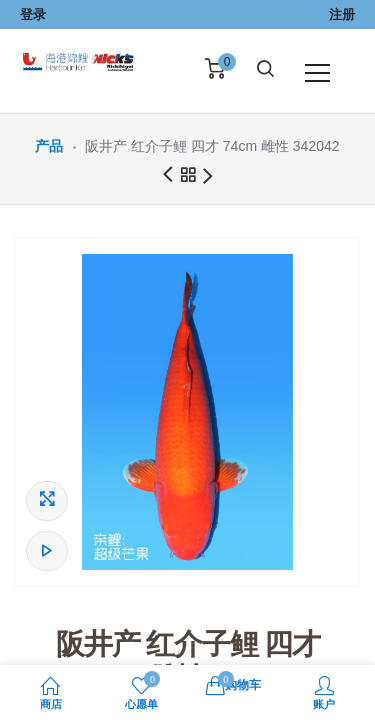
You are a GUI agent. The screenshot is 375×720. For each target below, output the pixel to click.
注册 (342, 14)
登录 (33, 14)
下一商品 (207, 177)
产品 (49, 146)
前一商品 (167, 175)
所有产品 (188, 178)
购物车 (233, 684)
